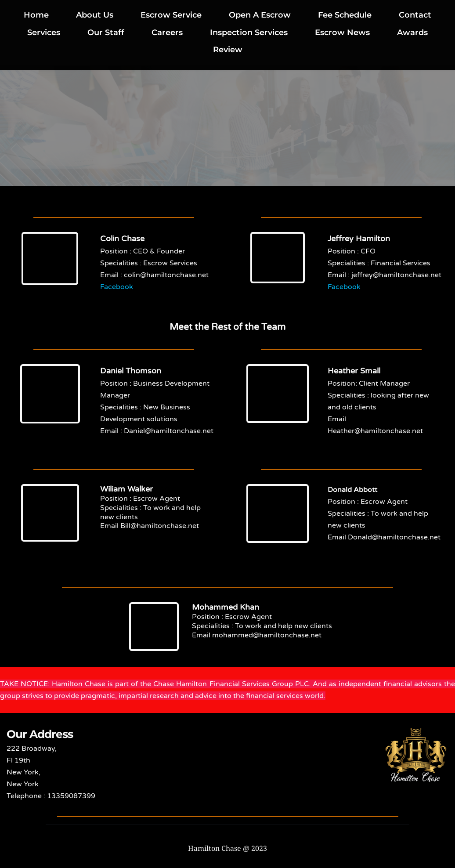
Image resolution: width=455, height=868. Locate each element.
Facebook (117, 287)
